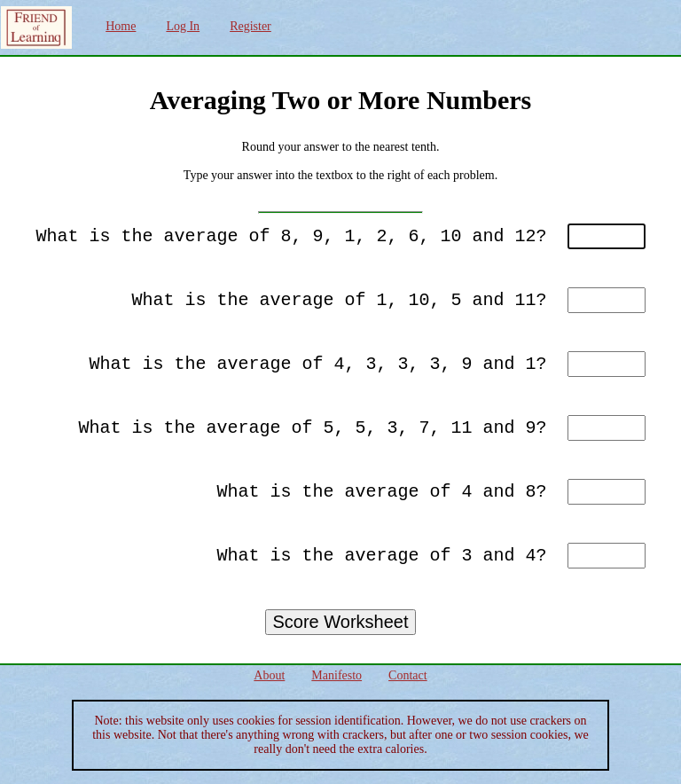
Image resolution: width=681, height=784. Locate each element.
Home (121, 26)
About (269, 675)
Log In (183, 26)
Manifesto (337, 675)
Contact (408, 675)
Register (250, 26)
